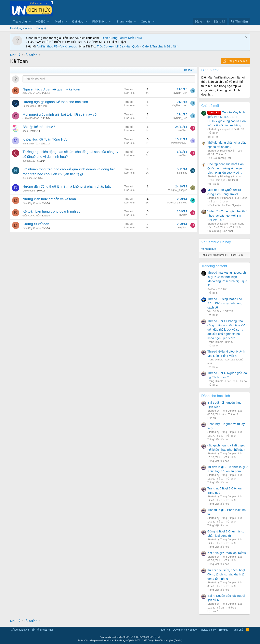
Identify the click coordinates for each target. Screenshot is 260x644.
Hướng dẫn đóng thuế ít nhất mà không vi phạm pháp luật (67, 187)
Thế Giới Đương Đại (219, 158)
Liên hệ (166, 630)
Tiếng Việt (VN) (42, 630)
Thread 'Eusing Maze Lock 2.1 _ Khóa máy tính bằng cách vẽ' (225, 303)
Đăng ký (41, 28)
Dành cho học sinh (216, 396)
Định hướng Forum (114, 38)
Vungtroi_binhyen (178, 190)
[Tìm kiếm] (239, 21)
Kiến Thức (135, 38)
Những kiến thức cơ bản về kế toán (49, 199)
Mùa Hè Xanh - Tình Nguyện (224, 205)
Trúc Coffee (105, 46)
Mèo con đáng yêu (177, 203)
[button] (30, 21)
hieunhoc (28, 178)
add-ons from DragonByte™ (120, 640)
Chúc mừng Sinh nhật (220, 231)
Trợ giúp (224, 630)
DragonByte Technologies (161, 640)
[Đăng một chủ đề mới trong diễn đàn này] (109, 79)
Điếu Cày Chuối (31, 94)
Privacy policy (208, 630)
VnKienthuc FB (48, 46)
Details (178, 640)
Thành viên (124, 21)
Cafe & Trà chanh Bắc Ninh (161, 46)
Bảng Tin (213, 137)
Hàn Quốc (213, 184)
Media (59, 21)
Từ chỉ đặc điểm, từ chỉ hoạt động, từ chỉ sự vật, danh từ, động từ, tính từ (226, 574)
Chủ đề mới (210, 106)
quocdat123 (29, 161)
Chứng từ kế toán (36, 224)
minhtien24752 (31, 144)
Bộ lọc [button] (188, 70)
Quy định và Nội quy (185, 630)
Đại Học (78, 21)
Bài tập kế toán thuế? (39, 127)
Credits (146, 21)
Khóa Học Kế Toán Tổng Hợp (45, 139)
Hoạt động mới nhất (22, 28)
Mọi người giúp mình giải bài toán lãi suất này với (60, 115)
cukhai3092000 (31, 118)
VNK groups (69, 46)
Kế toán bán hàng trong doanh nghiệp (51, 211)
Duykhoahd (29, 191)
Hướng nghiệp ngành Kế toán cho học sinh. (56, 102)
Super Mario (29, 106)
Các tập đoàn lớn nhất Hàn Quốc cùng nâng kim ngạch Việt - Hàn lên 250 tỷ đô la (226, 168)
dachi (25, 131)
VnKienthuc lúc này (216, 242)
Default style (20, 630)
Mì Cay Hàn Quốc (127, 46)
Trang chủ (20, 21)
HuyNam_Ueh (179, 93)
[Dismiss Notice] (246, 38)
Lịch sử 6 (213, 418)
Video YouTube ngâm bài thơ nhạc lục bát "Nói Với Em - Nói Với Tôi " (227, 216)
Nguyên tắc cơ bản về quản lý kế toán (51, 89)
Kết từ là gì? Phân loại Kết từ (227, 553)
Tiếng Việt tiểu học (218, 439)
